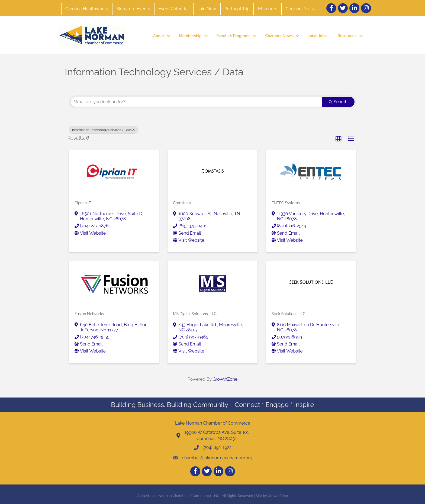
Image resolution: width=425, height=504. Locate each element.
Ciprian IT (83, 203)
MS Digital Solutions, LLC (195, 314)
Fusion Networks (89, 314)
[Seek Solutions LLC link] (311, 282)
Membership (190, 36)
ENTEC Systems (286, 203)
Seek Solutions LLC (289, 314)
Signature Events (133, 9)
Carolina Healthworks (87, 9)
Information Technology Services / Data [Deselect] (103, 130)
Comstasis (182, 203)
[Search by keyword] (196, 102)
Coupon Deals (300, 9)
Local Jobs (317, 36)
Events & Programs (233, 36)
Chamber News (279, 36)
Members (268, 9)
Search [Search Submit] (338, 102)
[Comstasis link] (213, 171)
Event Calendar (174, 9)
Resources (347, 36)
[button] (339, 139)
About (159, 36)
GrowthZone (225, 379)
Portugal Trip (237, 9)
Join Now (207, 9)
